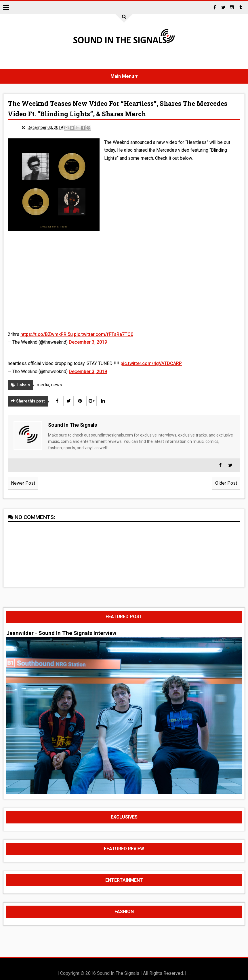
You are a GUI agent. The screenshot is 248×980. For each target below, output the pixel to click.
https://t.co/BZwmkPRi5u (47, 334)
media (43, 385)
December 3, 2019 (88, 342)
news (57, 385)
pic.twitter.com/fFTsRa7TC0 (104, 334)
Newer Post (23, 483)
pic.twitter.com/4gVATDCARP (151, 363)
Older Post (226, 483)
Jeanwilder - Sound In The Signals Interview (61, 633)
